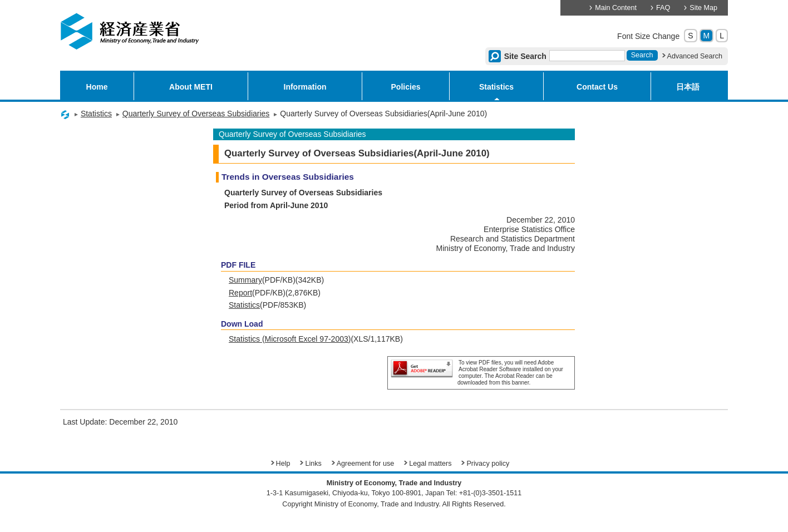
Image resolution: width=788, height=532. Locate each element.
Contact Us (597, 87)
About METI (191, 87)
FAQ (663, 8)
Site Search (526, 56)
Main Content (616, 8)
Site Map (703, 8)
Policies (406, 87)
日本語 (688, 87)
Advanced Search (695, 56)
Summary (245, 280)
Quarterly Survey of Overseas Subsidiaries (196, 114)
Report (240, 293)
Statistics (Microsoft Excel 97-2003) (290, 339)
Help (283, 464)
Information (305, 87)
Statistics (496, 87)
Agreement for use (366, 464)
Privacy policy (488, 464)
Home (97, 87)
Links (313, 464)
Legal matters (430, 464)
